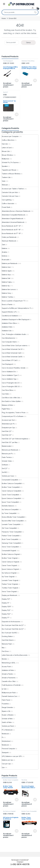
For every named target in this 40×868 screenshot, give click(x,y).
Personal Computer (8, 749)
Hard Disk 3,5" (7, 435)
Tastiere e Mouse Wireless (11, 174)
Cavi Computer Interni (9, 342)
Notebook (5, 734)
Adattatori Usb (7, 331)
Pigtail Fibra (6, 409)
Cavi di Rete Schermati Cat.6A (12, 357)
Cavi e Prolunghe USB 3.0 (11, 386)
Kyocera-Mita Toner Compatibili (13, 521)
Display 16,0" (6, 614)
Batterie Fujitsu (7, 282)
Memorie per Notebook (10, 450)
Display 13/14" (7, 607)
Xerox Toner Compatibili (10, 547)
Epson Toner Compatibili (10, 502)
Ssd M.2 (5, 472)
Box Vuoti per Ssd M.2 (9, 633)
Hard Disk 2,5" (7, 431)
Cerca (35, 12)
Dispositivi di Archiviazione (11, 622)
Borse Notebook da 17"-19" (11, 233)
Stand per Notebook (9, 241)
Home (4, 18)
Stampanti (5, 752)
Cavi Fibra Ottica (7, 390)
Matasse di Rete (7, 405)
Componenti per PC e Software (13, 416)
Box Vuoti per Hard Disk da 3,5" (13, 629)
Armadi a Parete (7, 674)
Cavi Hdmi (5, 394)
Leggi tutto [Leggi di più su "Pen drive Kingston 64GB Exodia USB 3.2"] (35, 800)
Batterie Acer (6, 267)
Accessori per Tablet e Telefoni (13, 189)
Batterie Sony (6, 293)
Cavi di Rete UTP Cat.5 (10, 360)
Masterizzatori (7, 446)
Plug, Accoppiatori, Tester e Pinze (14, 413)
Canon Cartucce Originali (10, 562)
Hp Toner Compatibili (9, 513)
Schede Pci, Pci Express (10, 162)
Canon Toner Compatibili (10, 495)
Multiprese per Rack (9, 693)
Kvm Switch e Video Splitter (11, 401)
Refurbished (6, 741)
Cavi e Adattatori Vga (9, 379)
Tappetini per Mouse (9, 170)
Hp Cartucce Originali (9, 573)
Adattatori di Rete (8, 670)
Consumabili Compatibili (10, 480)
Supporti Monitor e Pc (9, 312)
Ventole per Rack (8, 726)
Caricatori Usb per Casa (10, 196)
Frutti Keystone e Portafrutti (11, 685)
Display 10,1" (6, 599)
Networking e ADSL (9, 663)
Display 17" (6, 618)
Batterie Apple (7, 271)
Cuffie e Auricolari (8, 203)
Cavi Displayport (8, 61)
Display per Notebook (9, 595)
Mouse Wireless (7, 155)
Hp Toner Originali (8, 577)
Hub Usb (5, 144)
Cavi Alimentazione (8, 338)
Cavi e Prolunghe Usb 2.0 (11, 383)
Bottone (5, 256)
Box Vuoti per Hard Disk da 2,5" (13, 625)
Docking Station (7, 636)
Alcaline (4, 252)
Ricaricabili (5, 260)
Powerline (5, 704)
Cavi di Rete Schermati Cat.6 (12, 353)
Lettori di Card (7, 148)
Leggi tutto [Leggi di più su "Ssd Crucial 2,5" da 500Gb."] (17, 114)
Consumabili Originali (9, 551)
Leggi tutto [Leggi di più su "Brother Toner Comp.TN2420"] (17, 800)
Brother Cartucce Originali (11, 554)
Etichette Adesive (8, 506)
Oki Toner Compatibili (9, 528)
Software (5, 465)
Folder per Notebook (9, 237)
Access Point (6, 667)
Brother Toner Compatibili (11, 487)
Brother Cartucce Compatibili (12, 483)
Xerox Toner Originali (9, 591)
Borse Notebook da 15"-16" (11, 230)
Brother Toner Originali (10, 558)
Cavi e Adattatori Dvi (9, 372)
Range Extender (7, 707)
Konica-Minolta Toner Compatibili (13, 517)
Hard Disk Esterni (8, 640)
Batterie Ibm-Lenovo (9, 289)
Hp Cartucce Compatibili (10, 509)
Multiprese (5, 159)
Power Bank (6, 207)
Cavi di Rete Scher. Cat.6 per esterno (15, 346)
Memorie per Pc (7, 454)
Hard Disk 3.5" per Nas (10, 442)
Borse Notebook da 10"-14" (11, 226)
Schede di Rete (7, 719)
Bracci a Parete (7, 304)
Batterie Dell (6, 278)
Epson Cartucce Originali (10, 569)
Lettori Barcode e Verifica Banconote (15, 655)
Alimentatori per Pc (8, 424)
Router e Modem (8, 715)
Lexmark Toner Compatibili (11, 524)
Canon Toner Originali (9, 565)
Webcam (5, 185)
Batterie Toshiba (7, 297)
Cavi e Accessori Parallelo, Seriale (14, 368)
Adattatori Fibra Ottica (28, 61)
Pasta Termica (7, 457)
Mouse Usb (6, 151)
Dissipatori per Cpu (8, 428)
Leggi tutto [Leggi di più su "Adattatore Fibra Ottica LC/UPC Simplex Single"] (35, 80)
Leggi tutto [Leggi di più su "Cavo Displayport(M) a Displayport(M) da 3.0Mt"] (17, 80)
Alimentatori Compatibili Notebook (13, 215)
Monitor (4, 659)
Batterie (4, 248)
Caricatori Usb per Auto (10, 192)
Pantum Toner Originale (10, 584)
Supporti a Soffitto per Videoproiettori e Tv (17, 308)
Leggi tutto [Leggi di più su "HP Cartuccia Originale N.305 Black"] (17, 831)
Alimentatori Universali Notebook (13, 222)
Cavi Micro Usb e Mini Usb (11, 398)
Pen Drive (5, 651)
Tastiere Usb (6, 177)
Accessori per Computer (10, 136)
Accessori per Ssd (8, 420)
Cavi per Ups (6, 764)
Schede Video (7, 461)
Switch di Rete (7, 722)
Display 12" (6, 603)
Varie (4, 181)
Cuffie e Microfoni (8, 140)
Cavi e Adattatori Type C (10, 375)
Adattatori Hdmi (7, 327)
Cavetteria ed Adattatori (10, 316)
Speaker (5, 166)
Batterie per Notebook (10, 263)
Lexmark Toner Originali (10, 580)
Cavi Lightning (7, 200)
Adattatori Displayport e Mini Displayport (16, 319)
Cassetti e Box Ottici (9, 681)
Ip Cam (4, 689)
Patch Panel (6, 700)
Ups (3, 767)
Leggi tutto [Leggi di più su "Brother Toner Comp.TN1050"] (35, 831)
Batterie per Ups (7, 760)
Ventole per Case (8, 476)
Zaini (3, 245)
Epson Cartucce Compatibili (11, 498)
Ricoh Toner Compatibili (10, 539)
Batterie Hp (6, 286)
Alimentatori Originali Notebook (12, 219)
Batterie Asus (6, 275)
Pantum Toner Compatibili (11, 536)
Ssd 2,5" (6, 92)
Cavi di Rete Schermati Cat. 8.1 (12, 349)
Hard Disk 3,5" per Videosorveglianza (15, 439)
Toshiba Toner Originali (10, 588)
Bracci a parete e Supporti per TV (14, 301)
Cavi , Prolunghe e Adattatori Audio (14, 334)
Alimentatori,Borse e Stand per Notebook (16, 211)
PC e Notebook (7, 730)
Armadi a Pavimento (9, 678)
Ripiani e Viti (6, 711)
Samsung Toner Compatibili (11, 543)
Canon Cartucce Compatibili (11, 491)
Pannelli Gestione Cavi (9, 696)
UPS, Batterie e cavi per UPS (12, 756)
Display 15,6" (6, 610)
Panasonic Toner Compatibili (12, 532)
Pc (3, 737)
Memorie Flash (7, 644)
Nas (3, 648)
